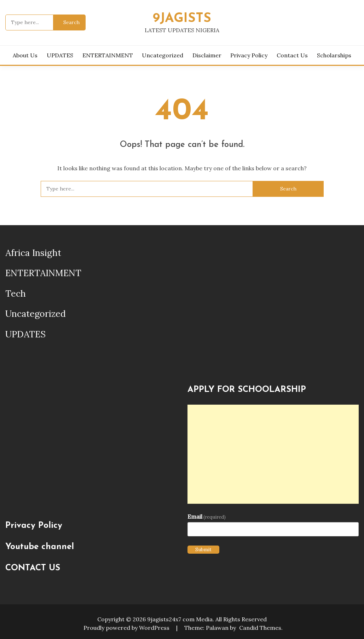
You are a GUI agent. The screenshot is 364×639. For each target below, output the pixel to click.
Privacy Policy (249, 55)
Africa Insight (33, 253)
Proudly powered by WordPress (127, 628)
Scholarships (334, 55)
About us (25, 55)
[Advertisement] (273, 454)
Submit (203, 549)
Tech (16, 293)
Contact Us (292, 55)
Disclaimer (207, 55)
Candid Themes (260, 628)
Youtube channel (40, 547)
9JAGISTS (182, 19)
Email (207, 517)
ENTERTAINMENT (108, 55)
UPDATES (60, 55)
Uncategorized (163, 55)
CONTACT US (33, 568)
